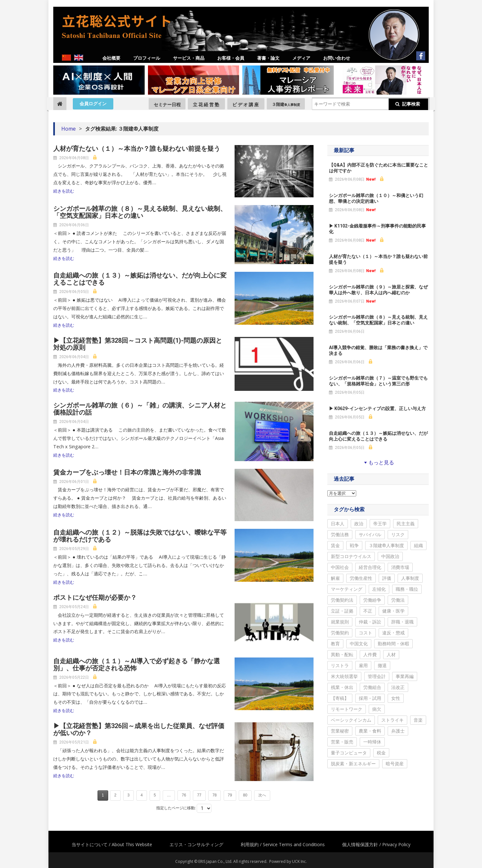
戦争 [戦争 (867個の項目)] (354, 545)
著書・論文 (268, 58)
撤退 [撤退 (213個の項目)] (382, 665)
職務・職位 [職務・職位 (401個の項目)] (407, 589)
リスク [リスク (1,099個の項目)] (398, 534)
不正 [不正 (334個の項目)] (368, 611)
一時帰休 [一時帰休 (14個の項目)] (372, 742)
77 (199, 795)
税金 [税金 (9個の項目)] (381, 753)
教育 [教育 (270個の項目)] (335, 644)
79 (230, 795)
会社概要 (111, 58)
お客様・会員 (231, 58)
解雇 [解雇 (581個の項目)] (335, 578)
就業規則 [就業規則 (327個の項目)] (340, 622)
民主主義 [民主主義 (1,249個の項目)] (406, 524)
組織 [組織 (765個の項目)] (418, 545)
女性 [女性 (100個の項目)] (396, 698)
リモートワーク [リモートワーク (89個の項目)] (347, 709)
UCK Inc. (299, 861)
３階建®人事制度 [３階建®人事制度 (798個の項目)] (386, 545)
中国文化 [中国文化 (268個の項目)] (359, 644)
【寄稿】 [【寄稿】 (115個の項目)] (340, 698)
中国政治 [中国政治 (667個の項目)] (390, 556)
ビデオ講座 (246, 105)
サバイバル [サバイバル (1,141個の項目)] (370, 534)
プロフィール (147, 58)
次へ (262, 795)
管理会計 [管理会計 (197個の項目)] (377, 676)
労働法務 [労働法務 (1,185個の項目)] (340, 534)
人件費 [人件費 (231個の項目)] (370, 654)
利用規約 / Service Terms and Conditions (283, 844)
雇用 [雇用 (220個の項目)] (363, 665)
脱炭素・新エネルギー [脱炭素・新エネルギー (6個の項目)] (353, 764)
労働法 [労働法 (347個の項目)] (398, 600)
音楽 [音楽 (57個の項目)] (418, 720)
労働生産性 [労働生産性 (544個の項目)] (361, 578)
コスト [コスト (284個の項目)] (366, 633)
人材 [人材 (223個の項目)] (391, 654)
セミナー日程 (167, 105)
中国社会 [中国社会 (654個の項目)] (340, 567)
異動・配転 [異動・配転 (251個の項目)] (342, 654)
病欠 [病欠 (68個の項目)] (377, 709)
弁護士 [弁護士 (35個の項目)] (398, 731)
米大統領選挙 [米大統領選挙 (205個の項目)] (344, 676)
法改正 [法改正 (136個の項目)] (398, 687)
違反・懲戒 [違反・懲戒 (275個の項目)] (393, 633)
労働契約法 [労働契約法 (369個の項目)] (342, 600)
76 (184, 795)
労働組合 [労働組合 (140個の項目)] (372, 687)
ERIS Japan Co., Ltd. (215, 861)
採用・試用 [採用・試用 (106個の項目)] (370, 698)
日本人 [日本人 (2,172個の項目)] (338, 524)
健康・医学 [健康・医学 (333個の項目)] (393, 611)
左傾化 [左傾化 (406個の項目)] (379, 589)
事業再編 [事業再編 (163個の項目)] (405, 676)
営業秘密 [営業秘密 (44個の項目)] (340, 731)
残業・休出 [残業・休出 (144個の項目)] (342, 687)
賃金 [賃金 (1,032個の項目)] (335, 545)
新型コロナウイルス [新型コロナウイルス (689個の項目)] (351, 556)
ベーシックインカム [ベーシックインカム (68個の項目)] (351, 720)
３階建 (286, 104)
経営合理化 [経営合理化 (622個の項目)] (370, 567)
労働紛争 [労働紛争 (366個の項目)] (372, 600)
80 (245, 795)
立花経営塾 (207, 105)
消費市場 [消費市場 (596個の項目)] (400, 567)
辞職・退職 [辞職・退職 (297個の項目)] (402, 622)
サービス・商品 (189, 58)
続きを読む (64, 191)
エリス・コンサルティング (196, 844)
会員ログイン (93, 104)
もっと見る (378, 462)
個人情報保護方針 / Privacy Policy (376, 844)
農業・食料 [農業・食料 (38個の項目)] (370, 731)
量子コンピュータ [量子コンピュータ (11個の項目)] (349, 753)
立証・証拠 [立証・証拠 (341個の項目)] (342, 611)
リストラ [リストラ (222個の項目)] (340, 665)
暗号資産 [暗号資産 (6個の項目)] (395, 764)
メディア (301, 58)
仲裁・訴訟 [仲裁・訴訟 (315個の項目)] (370, 622)
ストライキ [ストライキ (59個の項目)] (392, 720)
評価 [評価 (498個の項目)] (387, 578)
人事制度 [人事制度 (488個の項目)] (410, 578)
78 (215, 795)
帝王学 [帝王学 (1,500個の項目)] (380, 524)
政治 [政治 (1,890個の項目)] (359, 524)
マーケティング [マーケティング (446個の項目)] (347, 589)
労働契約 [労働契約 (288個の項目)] (340, 633)
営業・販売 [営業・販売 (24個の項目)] (342, 742)
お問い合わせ (337, 58)
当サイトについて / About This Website (112, 844)
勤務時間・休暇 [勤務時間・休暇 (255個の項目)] (393, 644)
